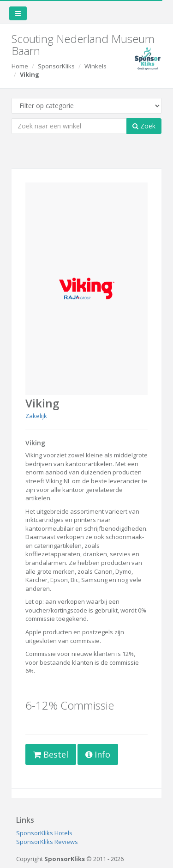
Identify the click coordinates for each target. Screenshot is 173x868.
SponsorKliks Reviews (47, 842)
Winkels (95, 66)
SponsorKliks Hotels (44, 833)
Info (98, 754)
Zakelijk (36, 416)
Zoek (144, 126)
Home (20, 66)
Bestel (51, 754)
